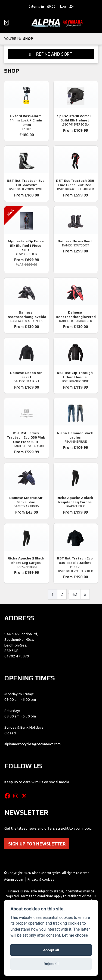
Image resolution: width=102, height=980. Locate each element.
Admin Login (14, 879)
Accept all (51, 950)
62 (75, 594)
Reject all (51, 964)
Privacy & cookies (41, 879)
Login (67, 6)
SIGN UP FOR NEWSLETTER (37, 844)
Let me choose (75, 935)
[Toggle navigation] (7, 23)
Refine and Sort (51, 54)
